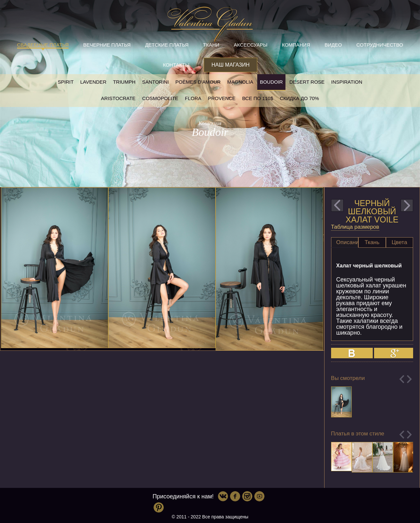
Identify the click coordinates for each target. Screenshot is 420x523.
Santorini (155, 82)
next (407, 205)
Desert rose (307, 82)
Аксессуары (251, 45)
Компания (296, 45)
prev (337, 205)
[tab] (345, 242)
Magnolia (240, 82)
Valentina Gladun (210, 24)
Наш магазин (230, 65)
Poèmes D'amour (198, 82)
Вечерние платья (107, 45)
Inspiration (347, 82)
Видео (333, 45)
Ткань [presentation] (372, 242)
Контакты (176, 65)
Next (409, 379)
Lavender (94, 82)
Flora (193, 98)
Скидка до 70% (299, 98)
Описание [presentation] (347, 242)
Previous (402, 379)
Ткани (211, 45)
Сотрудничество (380, 45)
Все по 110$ (258, 98)
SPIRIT (66, 82)
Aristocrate (118, 98)
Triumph (124, 82)
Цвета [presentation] (399, 242)
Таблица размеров (355, 227)
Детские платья (167, 45)
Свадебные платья (43, 45)
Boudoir (271, 82)
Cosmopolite (160, 98)
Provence (222, 98)
